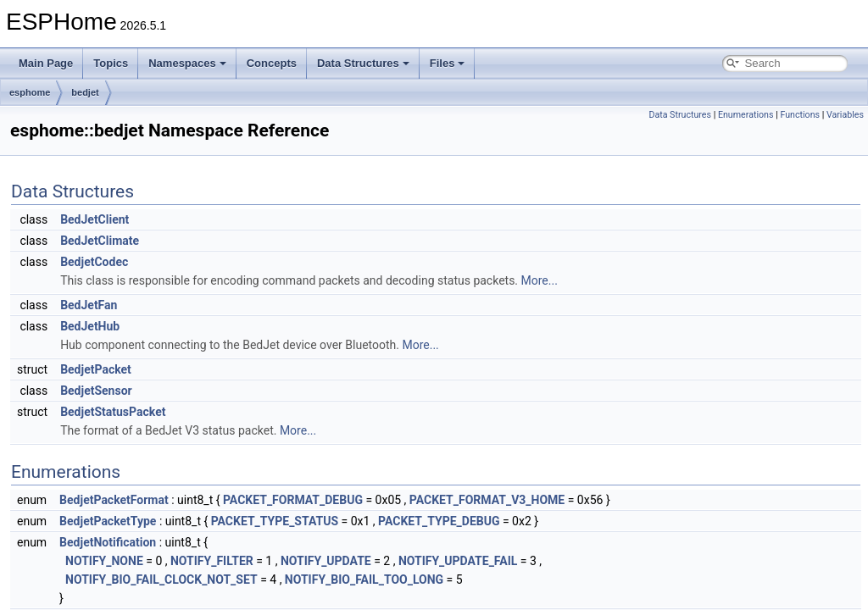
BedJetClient (95, 219)
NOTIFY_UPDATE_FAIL (458, 561)
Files (448, 63)
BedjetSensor (96, 391)
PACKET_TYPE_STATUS (275, 521)
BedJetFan (89, 305)
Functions (800, 115)
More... (540, 280)
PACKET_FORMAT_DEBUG (293, 500)
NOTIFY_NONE (104, 561)
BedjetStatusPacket (113, 412)
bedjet (85, 92)
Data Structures (363, 63)
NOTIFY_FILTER (212, 561)
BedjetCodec (94, 262)
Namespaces (187, 63)
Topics (111, 63)
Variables (845, 115)
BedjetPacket (96, 369)
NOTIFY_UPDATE (326, 561)
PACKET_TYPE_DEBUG (439, 521)
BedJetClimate (100, 241)
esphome (30, 92)
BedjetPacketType (108, 521)
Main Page (46, 63)
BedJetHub (90, 326)
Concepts (272, 63)
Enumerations (746, 115)
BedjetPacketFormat (114, 500)
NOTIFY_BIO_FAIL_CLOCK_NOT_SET (161, 579)
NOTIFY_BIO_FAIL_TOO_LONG (364, 579)
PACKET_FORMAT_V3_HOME (487, 500)
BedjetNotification (108, 542)
